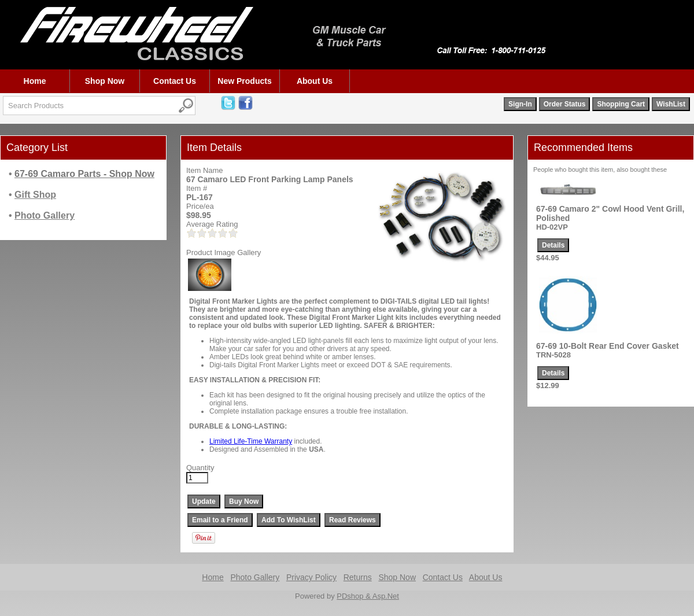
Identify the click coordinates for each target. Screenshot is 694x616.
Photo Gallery (255, 577)
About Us (315, 81)
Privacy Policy (311, 577)
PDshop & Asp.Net (368, 596)
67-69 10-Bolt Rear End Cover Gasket (608, 346)
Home (35, 81)
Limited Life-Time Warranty (251, 441)
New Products (244, 81)
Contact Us (175, 81)
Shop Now (105, 81)
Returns (358, 577)
